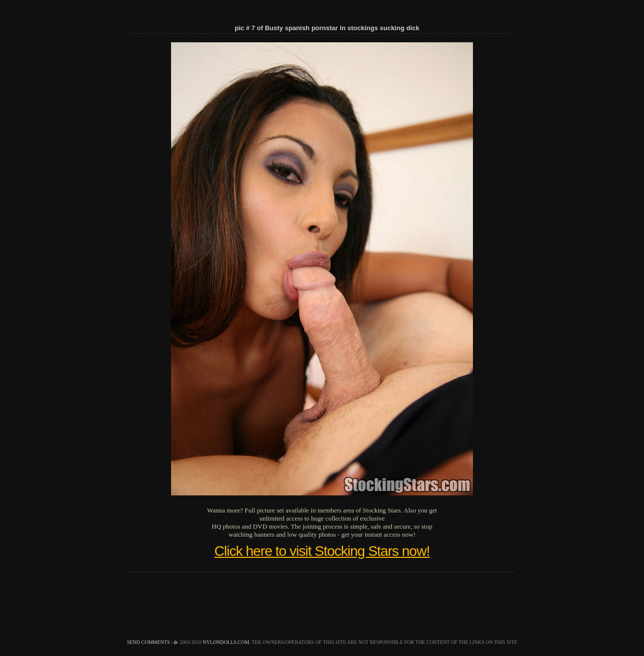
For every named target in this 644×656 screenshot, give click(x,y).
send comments (148, 642)
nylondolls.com (226, 642)
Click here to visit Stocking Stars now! (322, 551)
